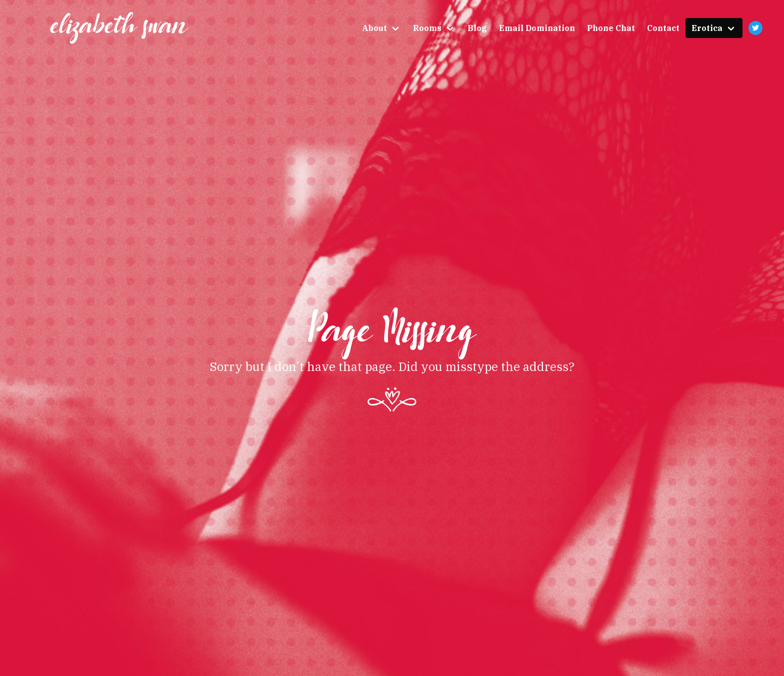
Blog (477, 28)
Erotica (707, 28)
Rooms (427, 28)
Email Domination (537, 28)
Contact (663, 28)
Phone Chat (611, 28)
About (374, 28)
